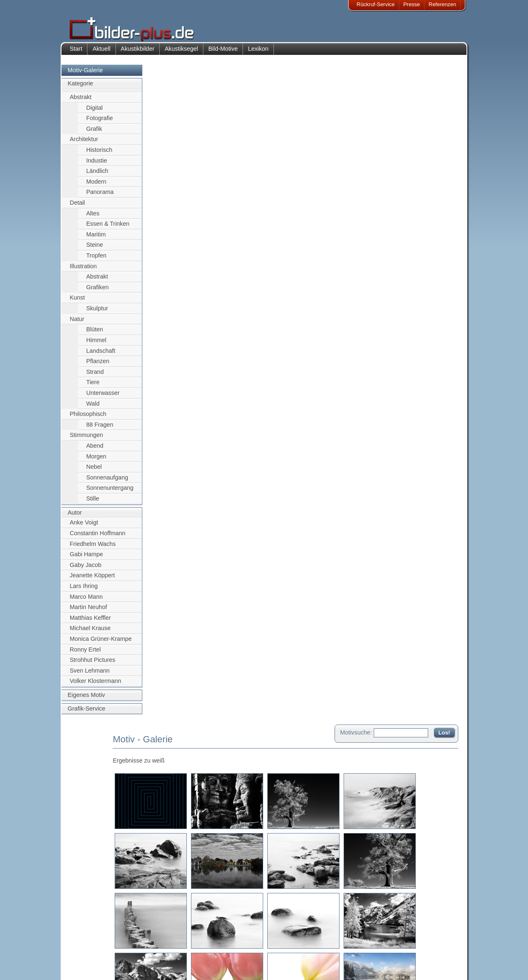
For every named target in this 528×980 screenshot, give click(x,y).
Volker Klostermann (95, 685)
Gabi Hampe (86, 558)
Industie (97, 165)
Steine (95, 249)
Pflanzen (98, 365)
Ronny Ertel (85, 654)
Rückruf (212, 967)
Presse (412, 4)
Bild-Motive (223, 53)
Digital (94, 112)
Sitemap (212, 956)
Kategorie (80, 88)
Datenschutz (90, 956)
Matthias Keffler (90, 622)
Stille (93, 503)
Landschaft (101, 355)
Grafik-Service (86, 713)
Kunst (77, 302)
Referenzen (442, 4)
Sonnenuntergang (110, 492)
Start (76, 53)
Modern (96, 186)
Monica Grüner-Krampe (101, 643)
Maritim (96, 239)
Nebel (94, 471)
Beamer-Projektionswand (156, 956)
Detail (77, 207)
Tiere (93, 387)
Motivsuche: (356, 76)
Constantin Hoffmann (98, 537)
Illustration (83, 270)
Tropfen (96, 260)
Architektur (84, 144)
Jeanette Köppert (92, 580)
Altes (93, 217)
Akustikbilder (138, 53)
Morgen (96, 460)
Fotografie (100, 122)
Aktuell (101, 53)
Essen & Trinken (108, 228)
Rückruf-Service (376, 4)
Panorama (100, 196)
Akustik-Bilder (143, 936)
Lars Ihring (84, 590)
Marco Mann (86, 601)
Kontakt (212, 936)
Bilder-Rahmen (144, 946)
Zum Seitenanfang (434, 897)
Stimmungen (86, 439)
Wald (93, 408)
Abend (95, 450)
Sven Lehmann (90, 675)
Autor (75, 517)
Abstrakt (81, 101)
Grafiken (97, 291)
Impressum (89, 936)
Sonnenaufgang (107, 482)
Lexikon (258, 53)
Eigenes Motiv (86, 699)
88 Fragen (100, 429)
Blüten (95, 334)
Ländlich (97, 175)
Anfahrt (211, 946)
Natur (77, 323)
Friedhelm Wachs (93, 548)
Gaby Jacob (86, 569)
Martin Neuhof (88, 611)
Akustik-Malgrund (147, 967)
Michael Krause (90, 633)
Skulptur (97, 312)
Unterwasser (103, 397)
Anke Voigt (84, 527)
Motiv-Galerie (85, 74)
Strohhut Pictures (92, 664)
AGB (81, 967)
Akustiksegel (181, 53)
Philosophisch (88, 418)
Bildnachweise (93, 946)
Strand (95, 376)
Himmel (96, 344)
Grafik (94, 133)
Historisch (99, 154)
